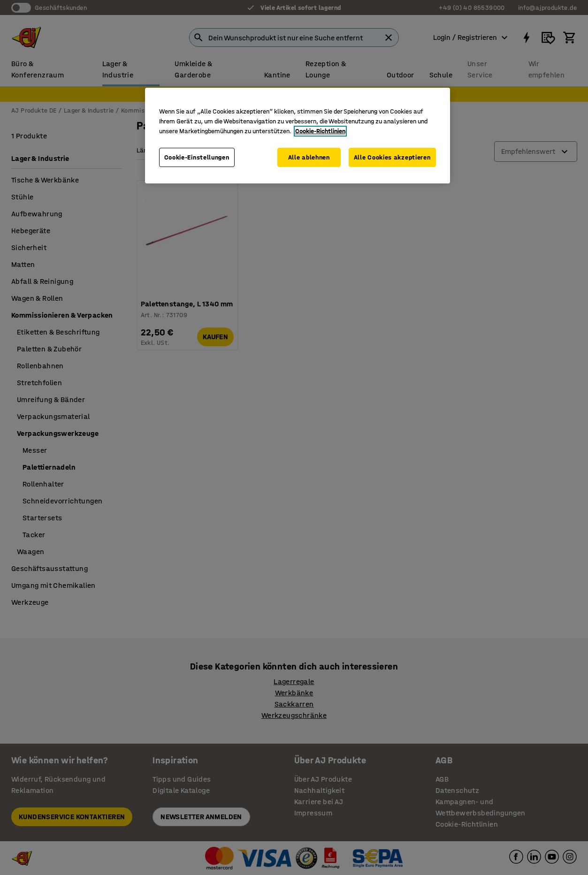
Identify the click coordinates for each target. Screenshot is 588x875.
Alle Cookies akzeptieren (392, 157)
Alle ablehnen (309, 157)
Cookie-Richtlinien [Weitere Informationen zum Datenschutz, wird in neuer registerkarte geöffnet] (320, 131)
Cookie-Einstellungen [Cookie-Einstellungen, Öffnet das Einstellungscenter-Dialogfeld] (197, 157)
